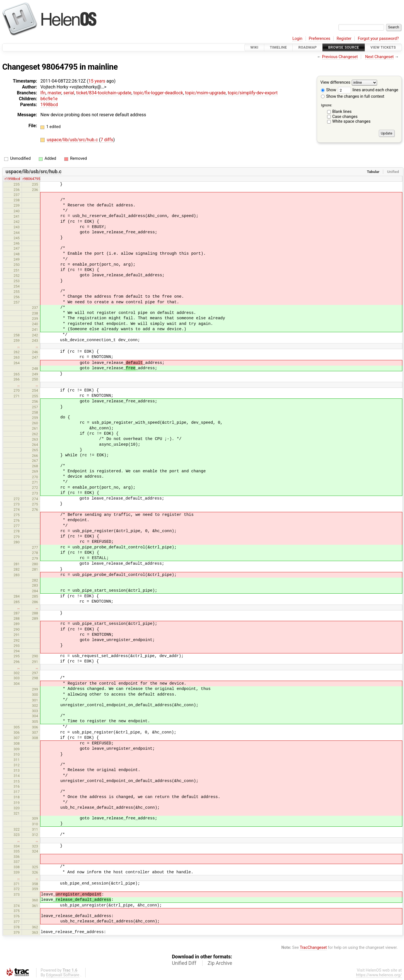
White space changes (351, 121)
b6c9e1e (49, 99)
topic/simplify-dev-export (253, 93)
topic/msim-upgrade (206, 93)
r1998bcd (12, 179)
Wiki (254, 47)
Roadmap (307, 47)
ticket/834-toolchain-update (104, 93)
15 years (97, 81)
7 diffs (107, 140)
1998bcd (49, 105)
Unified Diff (184, 963)
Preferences (319, 39)
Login (297, 39)
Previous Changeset (340, 57)
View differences (335, 83)
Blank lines (342, 112)
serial (69, 93)
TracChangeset (313, 948)
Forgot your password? (378, 39)
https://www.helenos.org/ (379, 975)
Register (344, 39)
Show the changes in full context (353, 96)
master (54, 93)
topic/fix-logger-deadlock (158, 93)
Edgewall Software (63, 975)
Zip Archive (220, 963)
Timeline (278, 47)
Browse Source (344, 47)
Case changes (345, 117)
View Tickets (383, 47)
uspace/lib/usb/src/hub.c (73, 140)
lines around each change (368, 90)
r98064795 (32, 179)
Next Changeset (379, 57)
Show (329, 90)
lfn (43, 93)
